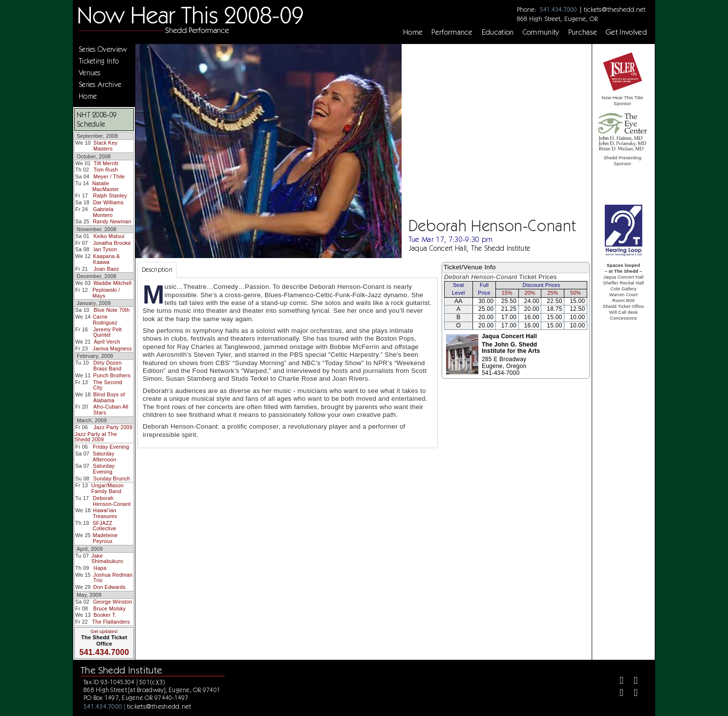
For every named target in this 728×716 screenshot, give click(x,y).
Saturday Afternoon (105, 456)
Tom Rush (106, 170)
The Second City (108, 385)
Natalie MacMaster (106, 186)
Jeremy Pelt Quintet (108, 332)
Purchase (583, 32)
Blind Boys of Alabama (109, 397)
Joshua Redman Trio (113, 578)
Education (498, 32)
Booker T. (105, 615)
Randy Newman (112, 221)
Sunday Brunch (112, 478)
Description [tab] (157, 270)
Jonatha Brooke (112, 243)
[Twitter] (632, 682)
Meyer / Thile (109, 176)
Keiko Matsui (109, 236)
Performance (452, 32)
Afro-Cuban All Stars (111, 410)
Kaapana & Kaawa (107, 259)
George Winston (113, 602)
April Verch (107, 342)
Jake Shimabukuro (107, 559)
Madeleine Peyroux (105, 538)
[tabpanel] (288, 363)
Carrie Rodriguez (105, 320)
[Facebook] (617, 682)
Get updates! (104, 631)
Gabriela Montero (103, 212)
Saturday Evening (104, 469)
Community (541, 32)
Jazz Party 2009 (113, 427)
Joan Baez (107, 269)
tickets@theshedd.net (615, 9)
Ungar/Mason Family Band (107, 488)
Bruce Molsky (110, 608)
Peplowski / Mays (106, 293)
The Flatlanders (111, 622)
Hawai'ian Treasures (105, 513)
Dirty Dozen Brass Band (107, 366)
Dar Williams (108, 202)
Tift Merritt (106, 163)
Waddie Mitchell (112, 283)
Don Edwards (109, 587)
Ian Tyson (105, 249)
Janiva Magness (112, 348)
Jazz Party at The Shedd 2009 (96, 437)
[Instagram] (617, 694)
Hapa (100, 568)
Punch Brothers (112, 375)
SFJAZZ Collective (105, 526)
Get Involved (626, 32)
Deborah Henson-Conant (112, 501)
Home (413, 32)
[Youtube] (632, 694)
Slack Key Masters (105, 146)
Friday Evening (111, 447)
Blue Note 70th (112, 310)
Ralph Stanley (110, 195)
